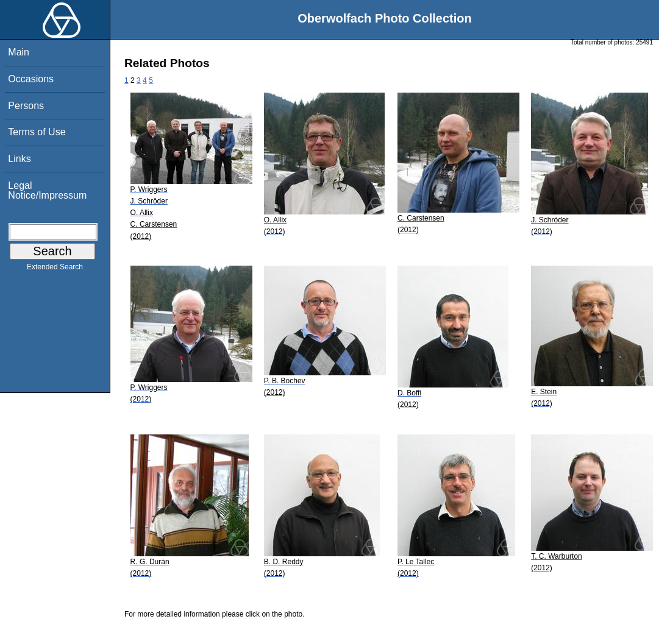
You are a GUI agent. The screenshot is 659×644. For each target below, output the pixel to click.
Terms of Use (37, 132)
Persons (26, 106)
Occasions (31, 79)
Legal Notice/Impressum (47, 190)
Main (19, 52)
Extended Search (55, 269)
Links (19, 159)
